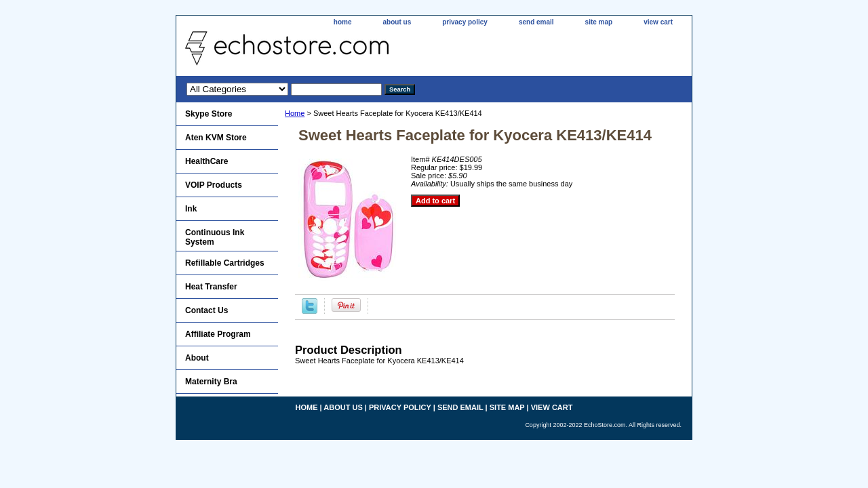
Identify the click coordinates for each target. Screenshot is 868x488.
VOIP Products (214, 185)
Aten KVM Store (216, 138)
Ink (191, 209)
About (197, 358)
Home (295, 113)
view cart (658, 22)
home (343, 22)
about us (397, 22)
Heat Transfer (211, 287)
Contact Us (206, 310)
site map (599, 22)
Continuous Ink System (215, 237)
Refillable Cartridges (225, 263)
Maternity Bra (211, 382)
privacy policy (465, 22)
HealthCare (206, 161)
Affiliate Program (218, 334)
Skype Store (209, 114)
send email (536, 22)
